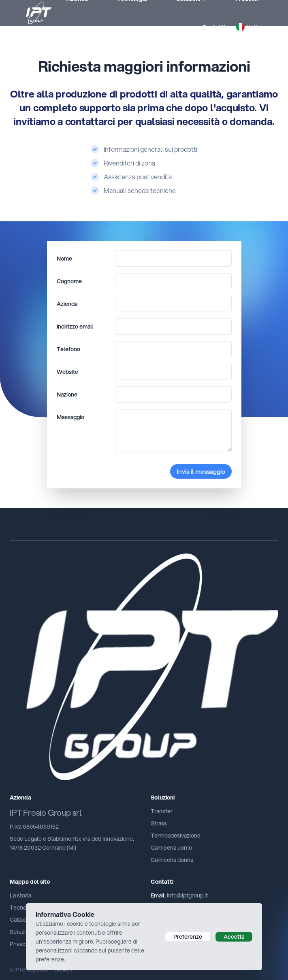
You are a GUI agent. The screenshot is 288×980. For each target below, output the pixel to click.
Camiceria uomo (171, 848)
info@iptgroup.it (187, 895)
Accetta (234, 937)
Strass (159, 823)
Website (67, 372)
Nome (64, 259)
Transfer (162, 811)
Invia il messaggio (201, 471)
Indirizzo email (75, 327)
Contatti (213, 27)
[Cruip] (144, 667)
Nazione (67, 395)
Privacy (19, 944)
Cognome (69, 281)
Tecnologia (24, 908)
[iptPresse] (31, 13)
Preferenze (188, 937)
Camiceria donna (172, 860)
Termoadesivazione (176, 836)
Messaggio (70, 417)
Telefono (68, 349)
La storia (20, 895)
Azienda (67, 304)
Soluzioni (21, 932)
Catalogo (21, 920)
